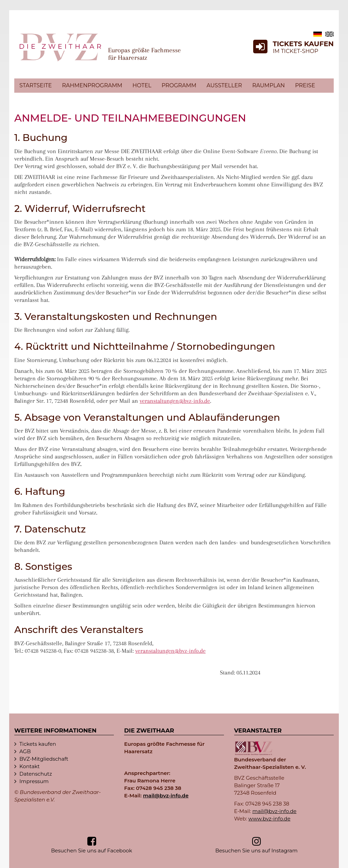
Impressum (34, 781)
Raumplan (268, 85)
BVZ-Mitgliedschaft (44, 759)
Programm (179, 85)
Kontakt (30, 766)
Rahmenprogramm (92, 85)
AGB (25, 751)
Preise (305, 85)
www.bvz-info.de (269, 819)
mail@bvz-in (166, 795)
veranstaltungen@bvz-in (175, 401)
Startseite (36, 85)
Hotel (142, 85)
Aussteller (224, 85)
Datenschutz (36, 774)
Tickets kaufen (38, 744)
